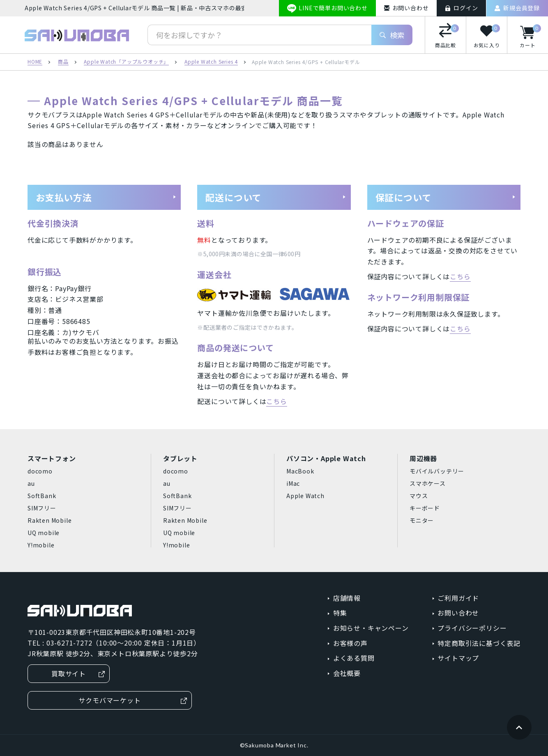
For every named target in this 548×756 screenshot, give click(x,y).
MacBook (300, 471)
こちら (276, 401)
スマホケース (428, 483)
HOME (35, 62)
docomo (40, 471)
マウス (419, 496)
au (31, 483)
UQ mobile (44, 533)
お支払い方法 (106, 197)
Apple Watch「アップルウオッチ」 (126, 62)
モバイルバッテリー (437, 471)
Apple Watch (305, 496)
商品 (63, 62)
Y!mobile (41, 545)
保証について (446, 197)
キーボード (425, 508)
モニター (422, 520)
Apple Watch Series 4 (211, 62)
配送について (276, 197)
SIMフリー (42, 508)
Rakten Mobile (50, 520)
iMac (293, 483)
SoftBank (42, 496)
